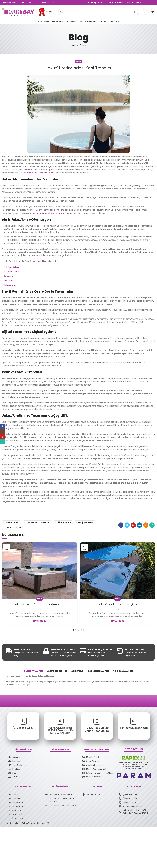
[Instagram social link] (3, 431)
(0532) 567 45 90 (97, 741)
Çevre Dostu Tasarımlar (38, 522)
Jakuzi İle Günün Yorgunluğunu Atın (40, 604)
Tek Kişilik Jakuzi (12, 267)
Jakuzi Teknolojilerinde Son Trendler (40, 173)
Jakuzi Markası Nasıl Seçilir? (117, 604)
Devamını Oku (40, 621)
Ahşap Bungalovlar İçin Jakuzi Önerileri (55, 213)
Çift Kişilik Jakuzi (12, 271)
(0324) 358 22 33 (17, 732)
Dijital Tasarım (64, 522)
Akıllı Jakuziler (12, 522)
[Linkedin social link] (98, 3)
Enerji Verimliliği (86, 522)
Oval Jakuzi (10, 280)
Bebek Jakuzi (10, 285)
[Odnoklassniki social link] (101, 3)
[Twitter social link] (92, 3)
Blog (84, 45)
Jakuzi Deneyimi (13, 528)
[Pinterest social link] (95, 3)
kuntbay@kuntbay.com (140, 732)
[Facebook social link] (89, 3)
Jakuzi (40, 261)
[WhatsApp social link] (104, 3)
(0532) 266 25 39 (97, 737)
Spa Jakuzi (9, 276)
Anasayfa (75, 45)
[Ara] (98, 12)
